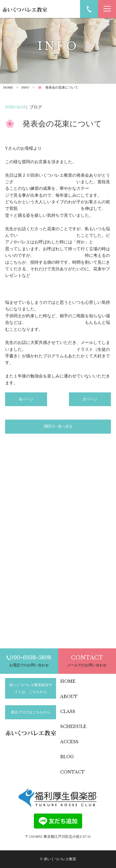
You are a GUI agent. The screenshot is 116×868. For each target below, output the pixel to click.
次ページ (90, 401)
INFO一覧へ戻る (58, 428)
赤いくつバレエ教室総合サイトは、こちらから (31, 688)
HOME (8, 87)
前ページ (26, 401)
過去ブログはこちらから (31, 712)
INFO (25, 87)
